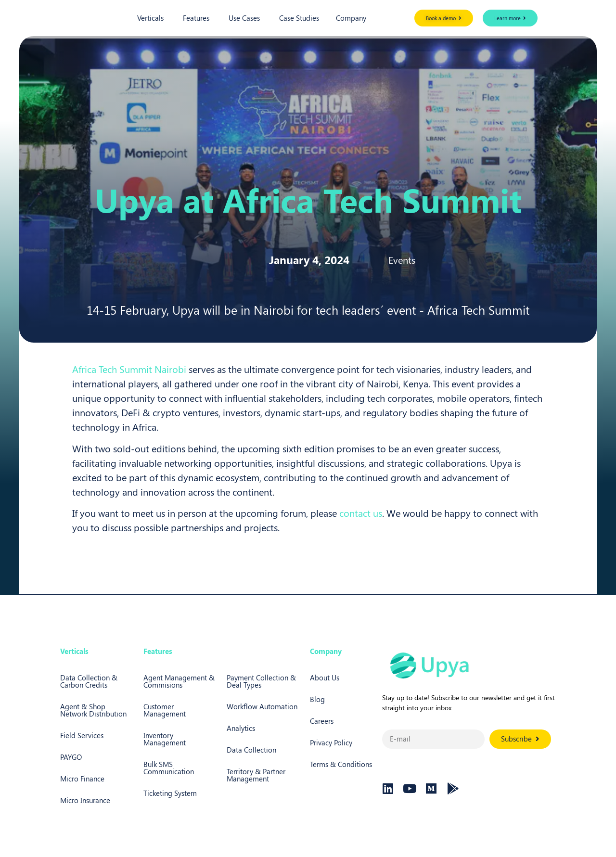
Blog (317, 699)
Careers (322, 721)
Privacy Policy (331, 742)
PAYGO (71, 757)
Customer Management (165, 710)
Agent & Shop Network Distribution (93, 710)
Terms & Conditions (341, 764)
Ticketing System (170, 793)
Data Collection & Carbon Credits (89, 681)
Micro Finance (82, 779)
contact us (361, 513)
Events (402, 260)
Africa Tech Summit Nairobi (129, 369)
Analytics (241, 728)
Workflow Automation (262, 706)
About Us (325, 678)
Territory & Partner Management (256, 775)
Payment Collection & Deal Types (261, 681)
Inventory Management (165, 739)
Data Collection (251, 750)
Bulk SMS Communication (169, 768)
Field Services (82, 735)
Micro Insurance (85, 800)
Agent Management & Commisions (179, 681)
